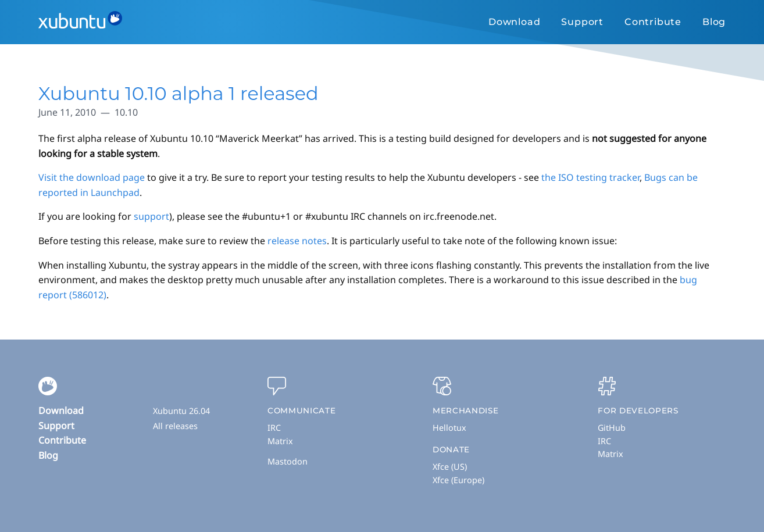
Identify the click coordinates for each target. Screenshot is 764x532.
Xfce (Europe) (458, 480)
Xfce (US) (450, 467)
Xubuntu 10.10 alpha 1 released (178, 93)
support (151, 216)
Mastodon (288, 461)
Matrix (280, 441)
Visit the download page (92, 177)
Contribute (653, 22)
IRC (274, 428)
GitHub (612, 428)
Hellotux (449, 428)
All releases (175, 426)
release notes (297, 241)
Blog (714, 22)
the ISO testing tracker (590, 177)
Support (582, 22)
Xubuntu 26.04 (181, 411)
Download (514, 22)
